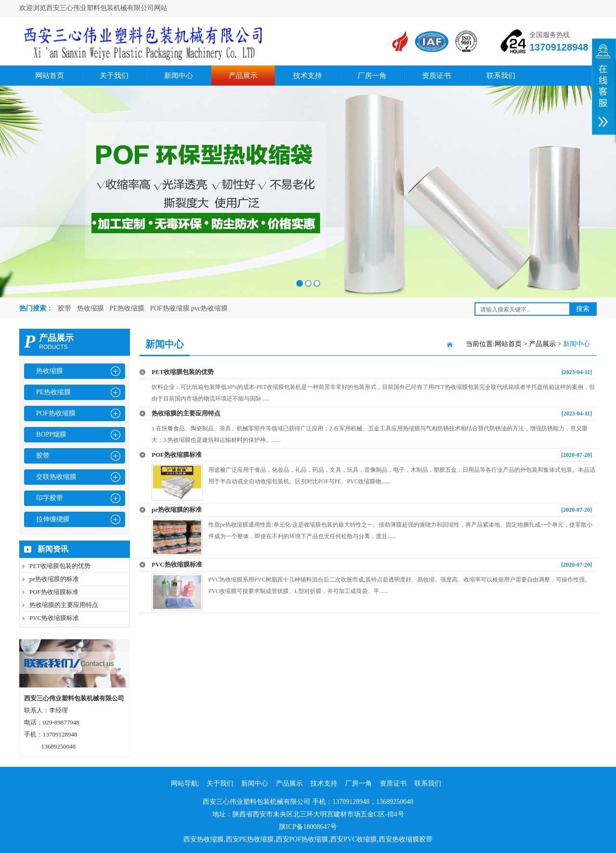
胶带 (64, 308)
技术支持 (308, 76)
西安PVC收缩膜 (353, 839)
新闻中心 (179, 76)
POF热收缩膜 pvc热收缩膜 (189, 308)
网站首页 (50, 76)
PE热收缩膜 (127, 308)
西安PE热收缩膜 (250, 839)
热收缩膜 (90, 308)
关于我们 (114, 76)
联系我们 (501, 76)
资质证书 (436, 76)
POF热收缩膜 (56, 413)
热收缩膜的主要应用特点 (64, 605)
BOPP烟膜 (51, 434)
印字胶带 (50, 498)
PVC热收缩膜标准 (54, 618)
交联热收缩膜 (56, 477)
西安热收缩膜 (204, 839)
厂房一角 (372, 76)
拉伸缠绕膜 (53, 519)
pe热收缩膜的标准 (54, 579)
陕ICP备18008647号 (308, 827)
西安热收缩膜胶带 (406, 839)
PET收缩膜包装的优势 (60, 566)
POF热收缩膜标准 (54, 592)
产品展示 (243, 76)
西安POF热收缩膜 (302, 839)
